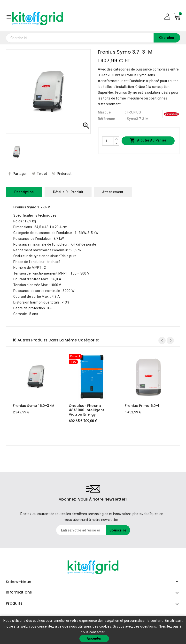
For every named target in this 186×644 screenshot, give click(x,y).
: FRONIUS (133, 112)
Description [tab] (24, 192)
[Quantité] (108, 141)
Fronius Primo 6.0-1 (142, 406)
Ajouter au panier (148, 141)
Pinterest (64, 174)
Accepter (94, 638)
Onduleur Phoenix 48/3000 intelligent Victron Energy (87, 410)
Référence (106, 119)
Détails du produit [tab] (68, 192)
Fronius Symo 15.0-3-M (34, 406)
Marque (104, 112)
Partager (20, 174)
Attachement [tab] (113, 192)
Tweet (42, 174)
